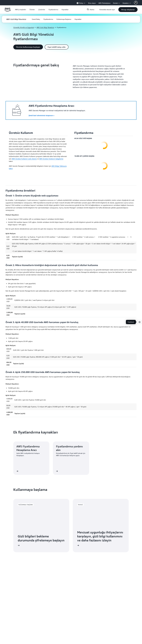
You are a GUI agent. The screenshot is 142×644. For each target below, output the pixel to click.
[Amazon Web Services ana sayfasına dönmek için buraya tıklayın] (7, 11)
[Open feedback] (140, 322)
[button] (20, 10)
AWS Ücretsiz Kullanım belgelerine (51, 159)
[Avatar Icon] (136, 3)
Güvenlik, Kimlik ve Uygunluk (24, 27)
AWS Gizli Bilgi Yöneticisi (45, 27)
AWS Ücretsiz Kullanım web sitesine (24, 159)
